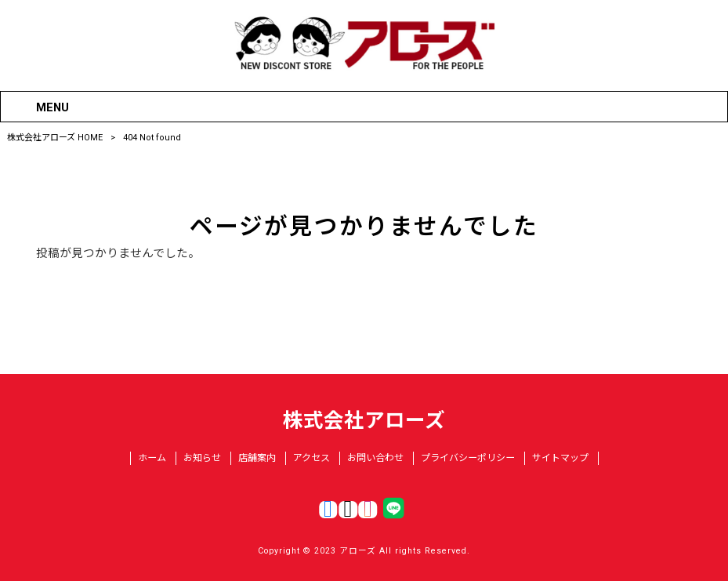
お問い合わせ (375, 458)
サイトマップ (560, 458)
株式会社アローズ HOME (55, 138)
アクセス (311, 458)
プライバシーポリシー (468, 458)
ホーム (152, 458)
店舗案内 (257, 458)
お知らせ (202, 458)
